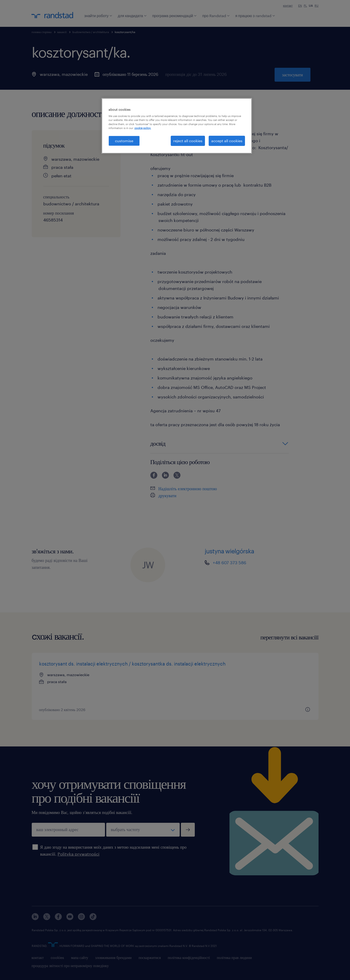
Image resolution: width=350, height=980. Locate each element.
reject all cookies (188, 141)
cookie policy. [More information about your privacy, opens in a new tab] (143, 128)
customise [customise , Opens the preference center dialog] (124, 141)
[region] (177, 126)
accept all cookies (227, 141)
